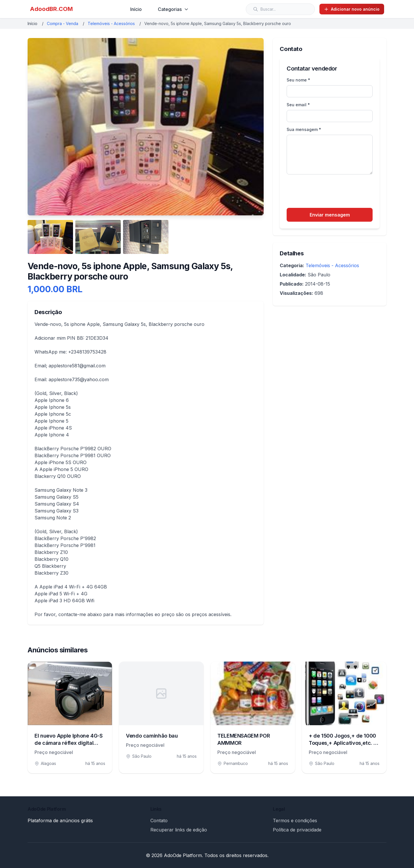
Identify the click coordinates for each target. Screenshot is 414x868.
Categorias (173, 9)
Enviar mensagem (330, 215)
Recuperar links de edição (179, 830)
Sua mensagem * (304, 129)
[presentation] (330, 192)
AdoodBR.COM (51, 9)
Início (136, 9)
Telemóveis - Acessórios (111, 23)
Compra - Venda (63, 23)
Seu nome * (298, 80)
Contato (159, 820)
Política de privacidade (297, 830)
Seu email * (298, 105)
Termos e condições (295, 820)
